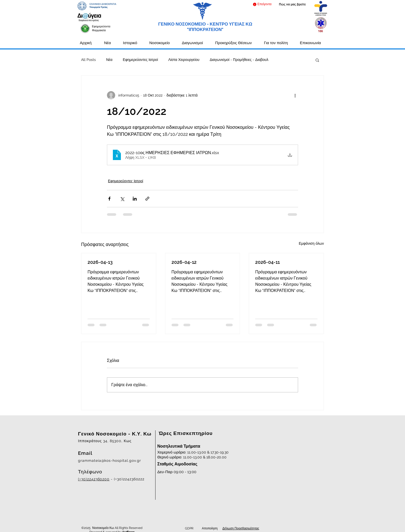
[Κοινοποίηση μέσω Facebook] (109, 199)
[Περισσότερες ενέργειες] (295, 95)
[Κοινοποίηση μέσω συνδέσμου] (147, 199)
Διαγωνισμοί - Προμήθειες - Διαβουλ (239, 60)
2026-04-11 (267, 262)
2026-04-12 (184, 262)
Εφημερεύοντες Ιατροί (140, 60)
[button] (262, 4)
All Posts (88, 60)
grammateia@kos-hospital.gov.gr (110, 460)
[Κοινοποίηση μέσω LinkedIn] (135, 199)
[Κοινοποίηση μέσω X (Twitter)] (122, 199)
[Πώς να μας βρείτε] (292, 5)
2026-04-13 (100, 262)
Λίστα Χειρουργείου (184, 60)
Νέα (109, 60)
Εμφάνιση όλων (311, 243)
